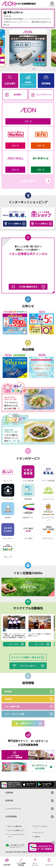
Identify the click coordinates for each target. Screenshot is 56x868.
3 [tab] (26, 69)
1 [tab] (18, 69)
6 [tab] (38, 69)
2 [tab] (22, 69)
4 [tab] (30, 69)
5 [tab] (34, 69)
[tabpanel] (28, 48)
